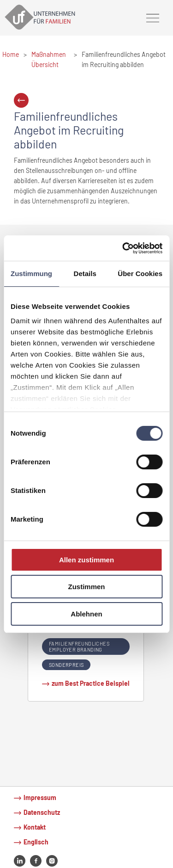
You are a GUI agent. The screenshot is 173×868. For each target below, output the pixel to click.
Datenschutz (42, 812)
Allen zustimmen (86, 560)
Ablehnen (86, 614)
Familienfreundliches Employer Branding (79, 646)
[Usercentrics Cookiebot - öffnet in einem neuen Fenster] (123, 248)
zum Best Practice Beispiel (90, 683)
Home (11, 54)
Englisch (36, 842)
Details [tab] (85, 274)
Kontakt (35, 827)
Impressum (40, 797)
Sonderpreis (66, 665)
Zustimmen (86, 587)
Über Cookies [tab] (140, 274)
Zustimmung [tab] (31, 274)
